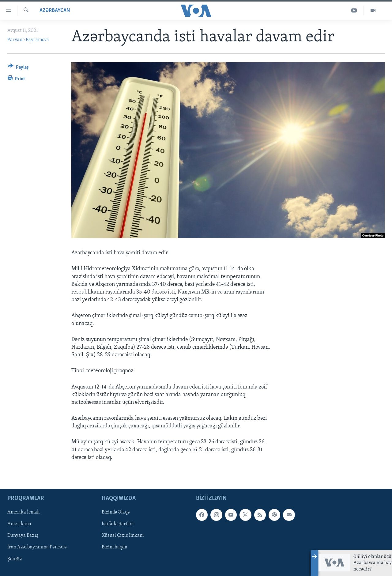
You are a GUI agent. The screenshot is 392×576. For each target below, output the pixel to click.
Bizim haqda (115, 548)
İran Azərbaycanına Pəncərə (37, 548)
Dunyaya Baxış (23, 536)
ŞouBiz (15, 559)
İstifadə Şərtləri (118, 524)
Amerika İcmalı (24, 512)
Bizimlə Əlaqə (116, 512)
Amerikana (19, 524)
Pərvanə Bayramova (28, 40)
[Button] (18, 68)
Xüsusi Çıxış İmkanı (123, 536)
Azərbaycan (55, 11)
